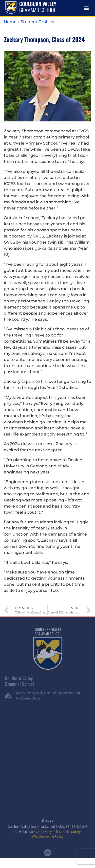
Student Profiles (37, 22)
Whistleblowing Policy (48, 836)
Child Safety (72, 831)
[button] (86, 8)
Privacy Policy (51, 831)
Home (10, 22)
